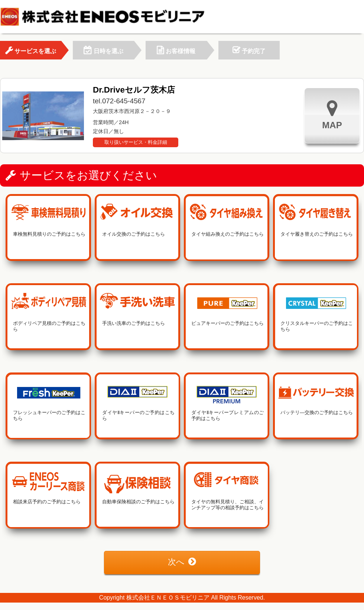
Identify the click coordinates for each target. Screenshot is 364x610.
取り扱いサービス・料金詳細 (136, 142)
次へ (182, 562)
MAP (332, 115)
